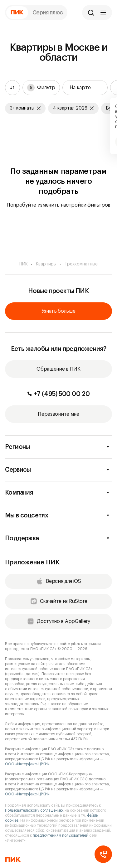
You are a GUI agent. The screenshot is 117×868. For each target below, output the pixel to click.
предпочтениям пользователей (61, 835)
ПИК (24, 264)
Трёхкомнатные (81, 264)
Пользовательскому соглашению (34, 810)
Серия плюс (48, 13)
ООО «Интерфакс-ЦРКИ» (27, 764)
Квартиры (46, 264)
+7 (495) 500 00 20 (59, 394)
